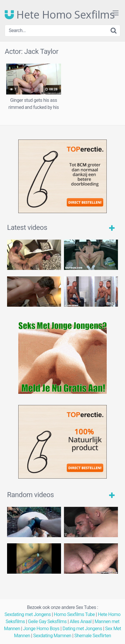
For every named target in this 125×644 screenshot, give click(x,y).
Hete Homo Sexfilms (60, 15)
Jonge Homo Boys (41, 629)
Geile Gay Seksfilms (47, 621)
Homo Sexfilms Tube (74, 614)
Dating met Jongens (82, 629)
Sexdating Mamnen (52, 636)
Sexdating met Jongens (28, 614)
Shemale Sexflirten (93, 636)
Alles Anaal (80, 621)
